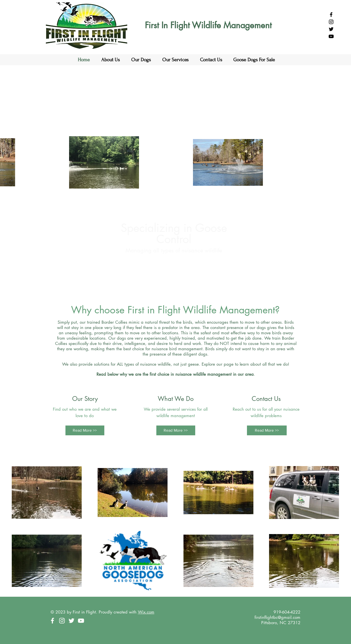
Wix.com (146, 612)
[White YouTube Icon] (81, 621)
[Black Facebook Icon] (331, 15)
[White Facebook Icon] (52, 621)
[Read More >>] (85, 430)
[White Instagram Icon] (62, 621)
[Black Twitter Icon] (331, 29)
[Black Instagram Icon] (331, 22)
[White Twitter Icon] (71, 621)
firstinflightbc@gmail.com (277, 617)
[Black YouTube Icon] (331, 36)
